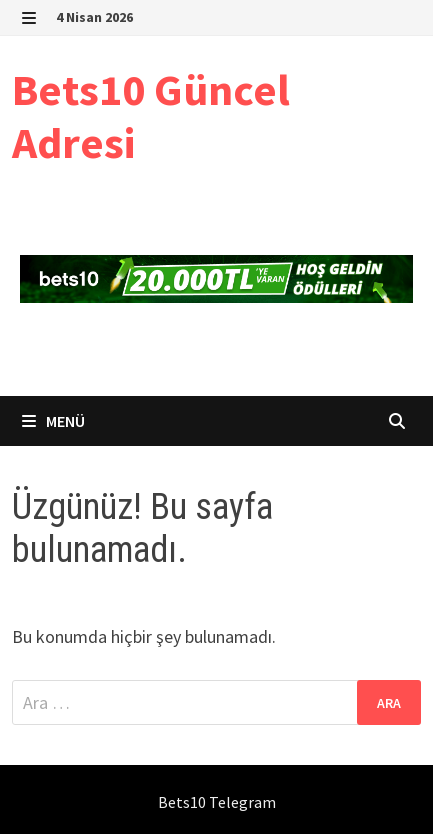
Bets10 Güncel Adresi (151, 116)
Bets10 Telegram (217, 802)
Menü (53, 421)
